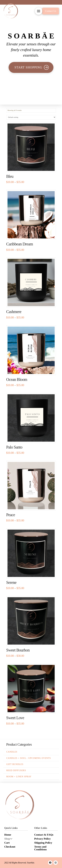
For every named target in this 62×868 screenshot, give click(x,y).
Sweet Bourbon (18, 650)
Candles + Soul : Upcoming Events (29, 758)
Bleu (10, 176)
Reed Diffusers (16, 770)
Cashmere (14, 312)
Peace (11, 515)
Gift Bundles (15, 764)
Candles (12, 752)
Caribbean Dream (20, 244)
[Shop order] (31, 117)
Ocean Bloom (17, 379)
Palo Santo (14, 447)
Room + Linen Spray (19, 777)
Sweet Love (15, 718)
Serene (11, 582)
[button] (39, 11)
